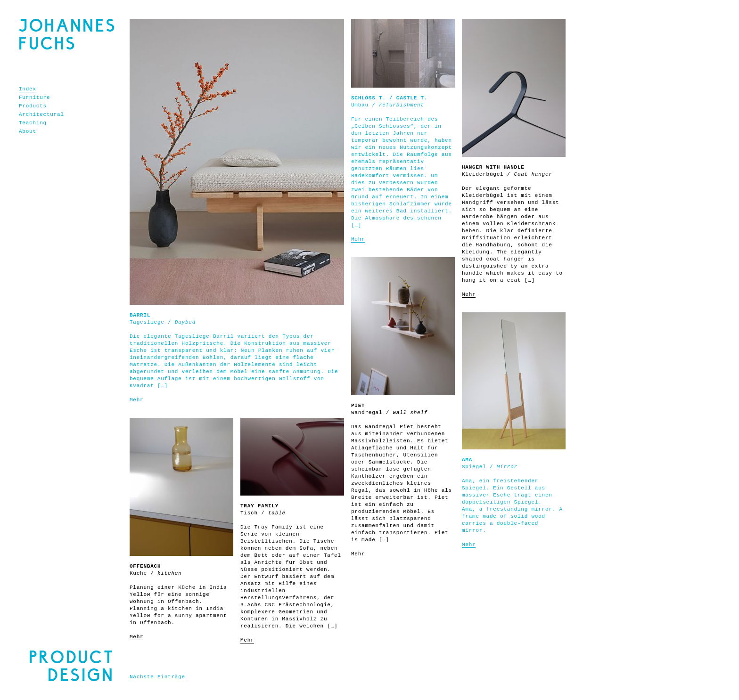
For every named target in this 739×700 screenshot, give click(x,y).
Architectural (41, 114)
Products (33, 106)
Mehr (136, 400)
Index (28, 89)
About (28, 131)
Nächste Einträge (157, 677)
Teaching (33, 123)
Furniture (34, 98)
